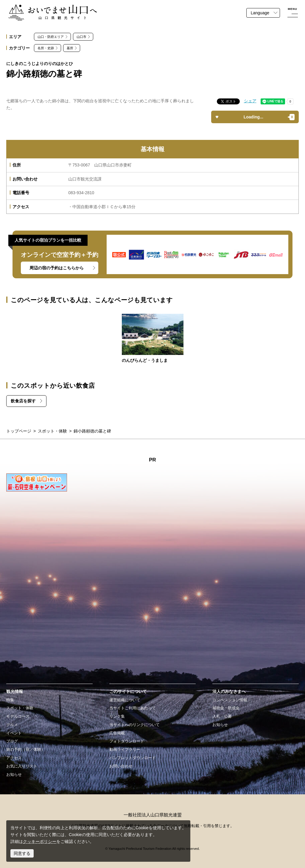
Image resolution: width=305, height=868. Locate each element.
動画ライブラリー (125, 750)
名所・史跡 (46, 48)
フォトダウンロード (127, 741)
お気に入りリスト (22, 766)
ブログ (12, 741)
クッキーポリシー (40, 841)
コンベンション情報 (230, 700)
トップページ (19, 431)
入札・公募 (222, 716)
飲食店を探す (23, 401)
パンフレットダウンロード (133, 758)
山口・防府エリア (51, 37)
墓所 (70, 48)
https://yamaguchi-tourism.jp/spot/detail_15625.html (153, 339)
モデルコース (18, 716)
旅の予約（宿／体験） (26, 750)
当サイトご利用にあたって (133, 708)
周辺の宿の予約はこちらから (57, 268)
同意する (22, 853)
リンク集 (117, 716)
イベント (14, 733)
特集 (10, 700)
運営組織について (125, 700)
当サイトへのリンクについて (134, 725)
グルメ (12, 725)
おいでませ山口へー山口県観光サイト (44, 8)
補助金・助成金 (226, 708)
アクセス (14, 758)
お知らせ (14, 775)
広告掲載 (117, 733)
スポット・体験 (52, 431)
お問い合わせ (121, 766)
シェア (250, 101)
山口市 (81, 37)
